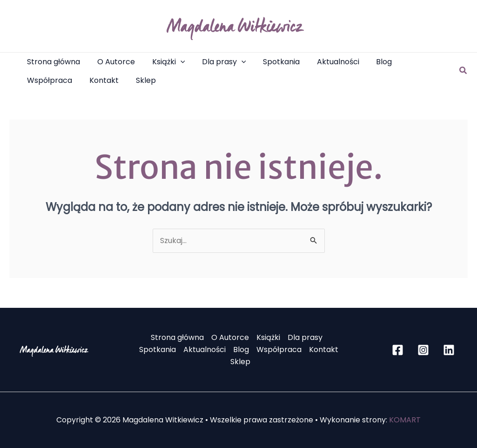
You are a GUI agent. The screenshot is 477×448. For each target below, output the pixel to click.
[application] (175, 62)
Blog (241, 350)
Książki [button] (268, 337)
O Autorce (230, 337)
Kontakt (324, 350)
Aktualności (205, 350)
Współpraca (279, 350)
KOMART (405, 420)
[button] (163, 62)
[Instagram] (423, 350)
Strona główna (177, 337)
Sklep (240, 362)
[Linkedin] (449, 350)
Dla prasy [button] (305, 337)
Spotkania (158, 350)
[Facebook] (398, 350)
